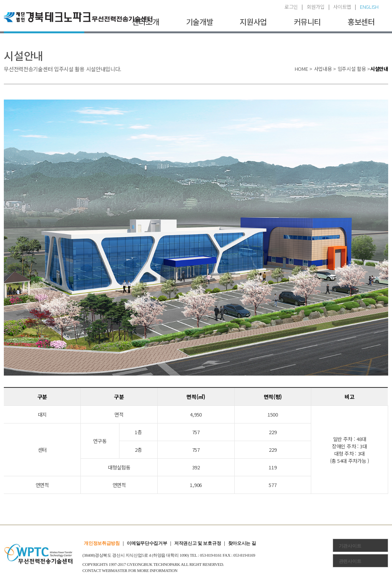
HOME (301, 69)
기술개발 (200, 22)
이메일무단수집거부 (147, 543)
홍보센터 (361, 22)
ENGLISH (369, 7)
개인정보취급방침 (102, 543)
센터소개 (146, 22)
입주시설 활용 (352, 69)
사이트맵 (342, 7)
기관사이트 (350, 546)
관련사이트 (350, 561)
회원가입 (316, 7)
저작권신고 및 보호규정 (198, 543)
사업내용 (323, 69)
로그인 (291, 7)
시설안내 (379, 69)
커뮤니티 (307, 22)
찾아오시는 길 (242, 543)
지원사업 (253, 22)
